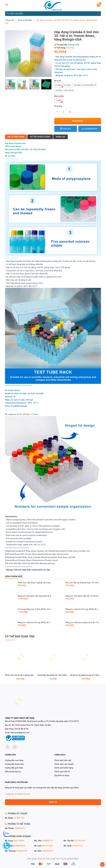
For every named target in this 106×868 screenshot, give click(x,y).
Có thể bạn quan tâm (20, 636)
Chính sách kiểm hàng (64, 768)
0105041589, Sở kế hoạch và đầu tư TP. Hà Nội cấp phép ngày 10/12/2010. (47, 721)
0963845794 (22, 851)
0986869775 (48, 841)
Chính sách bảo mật (63, 760)
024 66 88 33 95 (21, 729)
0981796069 (19, 841)
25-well (59, 86)
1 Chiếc (59, 101)
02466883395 (90, 129)
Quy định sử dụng (62, 775)
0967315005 (48, 846)
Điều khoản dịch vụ (13, 772)
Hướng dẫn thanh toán (14, 764)
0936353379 (48, 851)
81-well (68, 85)
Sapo (76, 859)
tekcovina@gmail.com (20, 733)
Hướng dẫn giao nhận (14, 768)
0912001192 (19, 818)
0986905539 (20, 846)
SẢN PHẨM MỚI (14, 576)
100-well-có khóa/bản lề (85, 85)
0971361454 (80, 841)
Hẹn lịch (66, 129)
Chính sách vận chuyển (64, 764)
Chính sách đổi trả (62, 772)
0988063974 (20, 828)
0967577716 (78, 846)
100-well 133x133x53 (64, 90)
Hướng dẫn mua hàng (14, 760)
